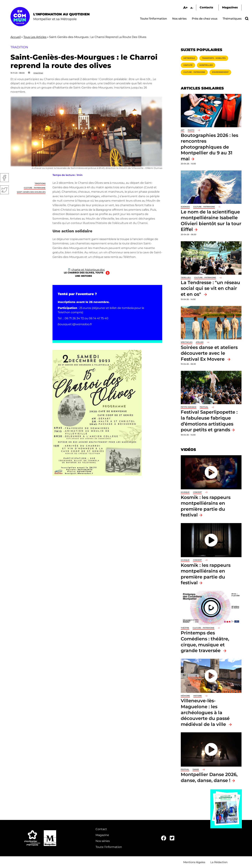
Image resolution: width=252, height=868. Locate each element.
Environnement (220, 72)
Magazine (102, 835)
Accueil (16, 37)
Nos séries (179, 19)
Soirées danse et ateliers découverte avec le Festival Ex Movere (209, 353)
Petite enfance (189, 407)
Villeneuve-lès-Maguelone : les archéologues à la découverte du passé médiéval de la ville (205, 712)
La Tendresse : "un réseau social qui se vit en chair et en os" (210, 288)
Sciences (185, 207)
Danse (196, 769)
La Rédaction (219, 862)
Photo (191, 130)
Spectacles (187, 342)
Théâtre (185, 628)
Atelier (200, 342)
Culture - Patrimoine (35, 188)
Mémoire (185, 696)
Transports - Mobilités (214, 58)
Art (183, 130)
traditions (40, 183)
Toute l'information (153, 19)
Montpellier (206, 65)
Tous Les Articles (35, 37)
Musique (185, 492)
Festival (204, 407)
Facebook (4, 178)
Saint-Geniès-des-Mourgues (31, 192)
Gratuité (188, 65)
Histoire (198, 696)
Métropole (189, 58)
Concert (197, 492)
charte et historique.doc (88, 270)
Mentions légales (194, 862)
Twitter (4, 190)
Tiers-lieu (186, 278)
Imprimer (38, 73)
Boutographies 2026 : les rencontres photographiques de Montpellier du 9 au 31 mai (209, 147)
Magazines (230, 7)
